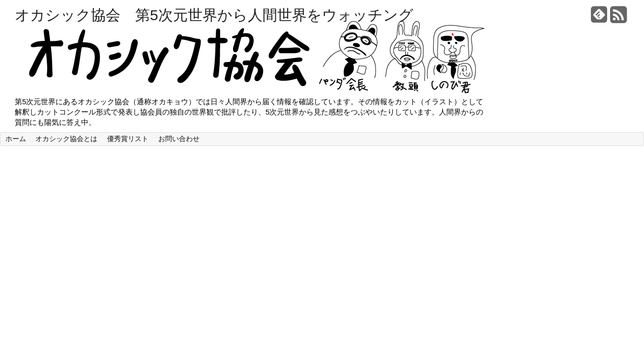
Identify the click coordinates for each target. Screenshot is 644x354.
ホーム (16, 139)
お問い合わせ (179, 139)
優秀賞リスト (128, 139)
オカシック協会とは (66, 139)
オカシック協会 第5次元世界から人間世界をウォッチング (214, 15)
